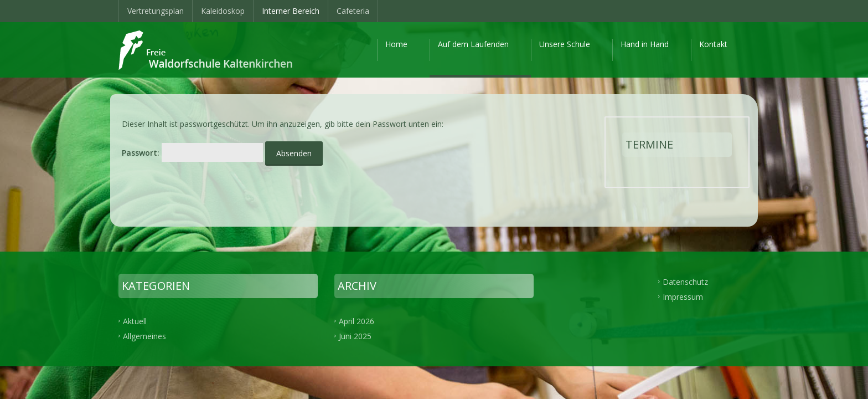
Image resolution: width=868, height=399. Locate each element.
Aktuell (135, 321)
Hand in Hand (645, 44)
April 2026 (356, 321)
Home (396, 44)
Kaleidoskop (223, 11)
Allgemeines (144, 336)
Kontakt (713, 44)
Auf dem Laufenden (473, 44)
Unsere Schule (565, 44)
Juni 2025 (355, 336)
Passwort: (192, 152)
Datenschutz (685, 282)
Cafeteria (353, 11)
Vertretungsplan (156, 11)
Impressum (683, 297)
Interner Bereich (291, 11)
